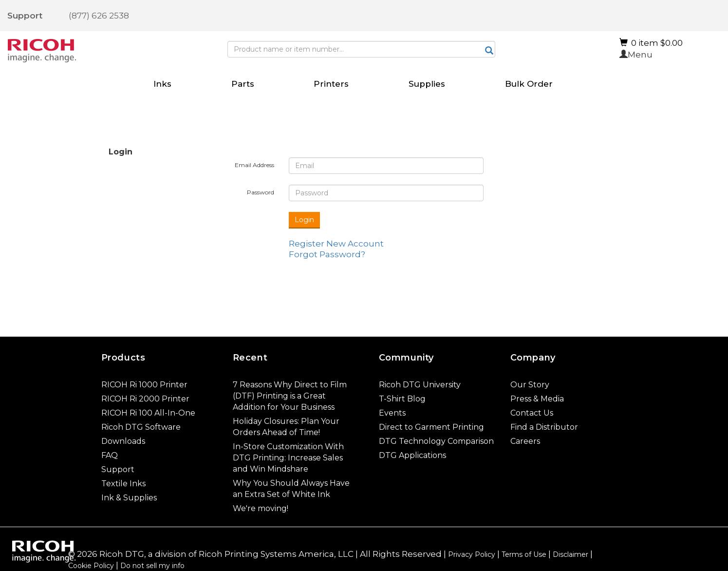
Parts (243, 84)
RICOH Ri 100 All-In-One (148, 413)
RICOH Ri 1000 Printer (144, 385)
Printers (331, 84)
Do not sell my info (152, 566)
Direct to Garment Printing (431, 427)
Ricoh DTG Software (141, 427)
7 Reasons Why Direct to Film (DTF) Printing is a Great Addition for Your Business (290, 396)
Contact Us (532, 413)
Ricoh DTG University (420, 385)
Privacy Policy (472, 554)
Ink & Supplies (129, 498)
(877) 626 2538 (99, 16)
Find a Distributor (544, 427)
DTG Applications (412, 455)
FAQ (110, 455)
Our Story (530, 385)
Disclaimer (570, 554)
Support (25, 16)
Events (392, 413)
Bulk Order (529, 84)
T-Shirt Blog (402, 399)
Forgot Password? (327, 254)
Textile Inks (123, 484)
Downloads (123, 441)
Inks (162, 84)
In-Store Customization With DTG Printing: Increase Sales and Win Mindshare (288, 458)
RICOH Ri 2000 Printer (145, 399)
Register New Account (336, 244)
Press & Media (537, 399)
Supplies (427, 84)
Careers (525, 441)
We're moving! (261, 508)
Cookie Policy (91, 566)
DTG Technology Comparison (436, 441)
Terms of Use (524, 554)
